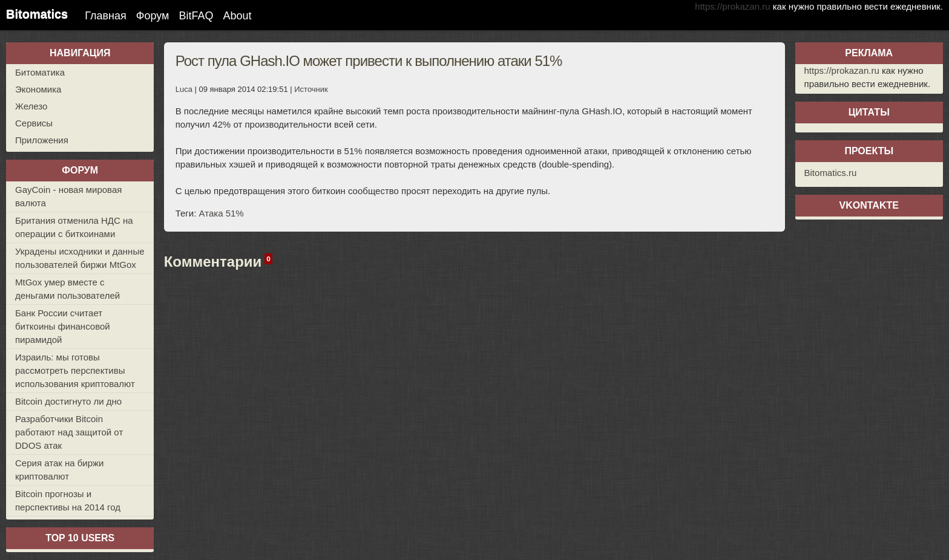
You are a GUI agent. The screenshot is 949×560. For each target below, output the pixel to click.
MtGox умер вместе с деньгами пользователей (67, 289)
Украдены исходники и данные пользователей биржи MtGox (80, 258)
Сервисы (34, 123)
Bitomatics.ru (831, 173)
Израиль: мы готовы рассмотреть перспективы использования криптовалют (75, 370)
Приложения (42, 140)
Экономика (38, 89)
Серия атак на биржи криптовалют (60, 470)
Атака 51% (222, 213)
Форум (153, 16)
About (237, 16)
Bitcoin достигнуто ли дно (68, 401)
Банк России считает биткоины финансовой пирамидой (63, 326)
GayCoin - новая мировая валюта (68, 196)
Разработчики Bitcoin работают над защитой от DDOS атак (69, 432)
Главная (106, 16)
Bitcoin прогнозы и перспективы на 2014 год (68, 500)
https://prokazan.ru (732, 6)
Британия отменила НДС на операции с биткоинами (74, 227)
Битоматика (40, 72)
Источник (311, 89)
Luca (184, 89)
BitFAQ (196, 16)
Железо (31, 106)
